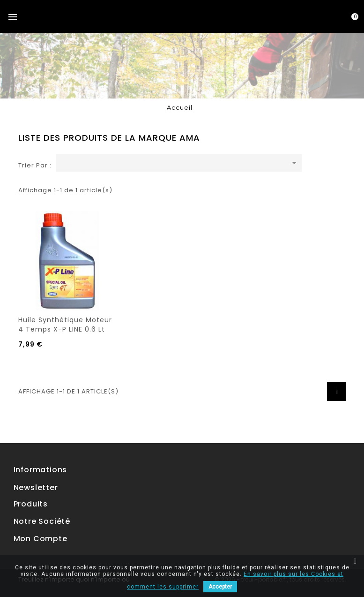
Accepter (220, 587)
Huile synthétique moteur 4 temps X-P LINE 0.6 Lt (65, 325)
